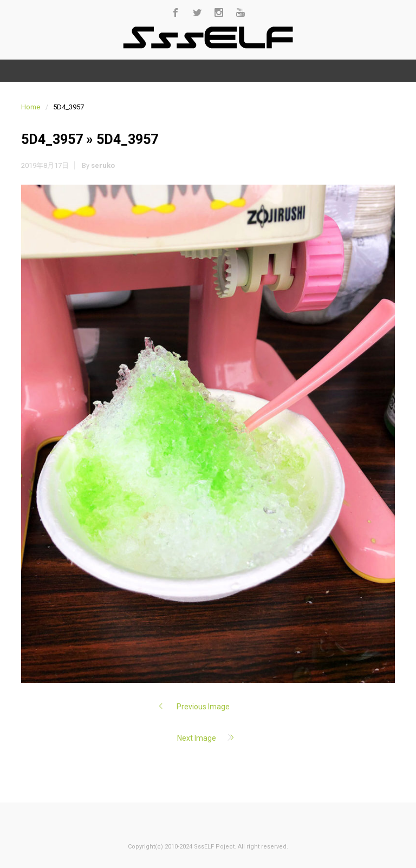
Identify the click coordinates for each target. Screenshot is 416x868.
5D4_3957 (52, 139)
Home (31, 107)
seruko (103, 165)
